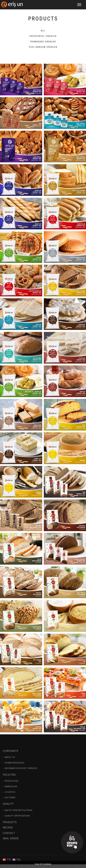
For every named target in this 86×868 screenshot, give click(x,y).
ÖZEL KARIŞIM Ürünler (43, 47)
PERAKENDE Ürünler (43, 42)
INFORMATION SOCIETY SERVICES (21, 768)
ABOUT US (10, 757)
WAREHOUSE (11, 786)
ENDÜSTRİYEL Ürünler (43, 36)
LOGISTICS (10, 792)
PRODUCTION (11, 781)
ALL (43, 31)
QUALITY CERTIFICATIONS (17, 816)
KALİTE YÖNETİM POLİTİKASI (19, 810)
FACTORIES (10, 797)
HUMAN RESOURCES (14, 763)
